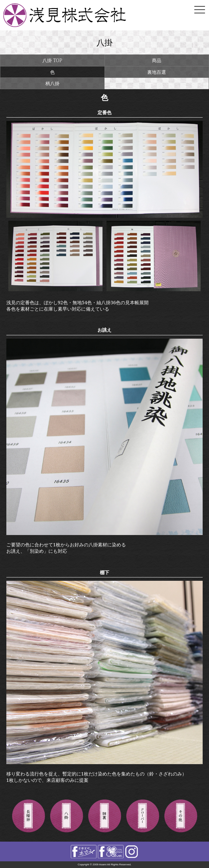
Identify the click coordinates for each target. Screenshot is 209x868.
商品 (157, 60)
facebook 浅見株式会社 (84, 852)
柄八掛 (52, 83)
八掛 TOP (52, 60)
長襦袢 (28, 816)
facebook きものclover (111, 852)
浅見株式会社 (76, 15)
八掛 (66, 816)
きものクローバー (143, 816)
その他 (181, 816)
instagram (132, 852)
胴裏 (104, 816)
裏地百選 (157, 72)
